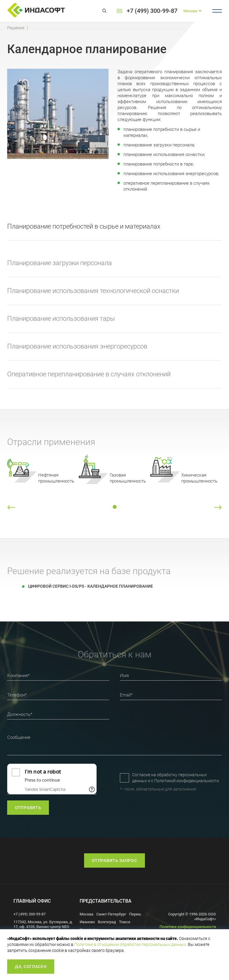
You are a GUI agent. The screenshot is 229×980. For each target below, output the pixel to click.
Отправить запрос (114, 860)
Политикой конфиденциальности (187, 781)
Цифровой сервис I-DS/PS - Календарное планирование (90, 586)
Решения (16, 28)
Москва (86, 914)
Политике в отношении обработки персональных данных (130, 944)
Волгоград (107, 922)
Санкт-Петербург (111, 914)
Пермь (135, 914)
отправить (28, 808)
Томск (125, 922)
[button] (11, 507)
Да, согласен (31, 967)
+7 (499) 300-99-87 (152, 11)
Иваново (87, 922)
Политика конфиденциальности (188, 927)
